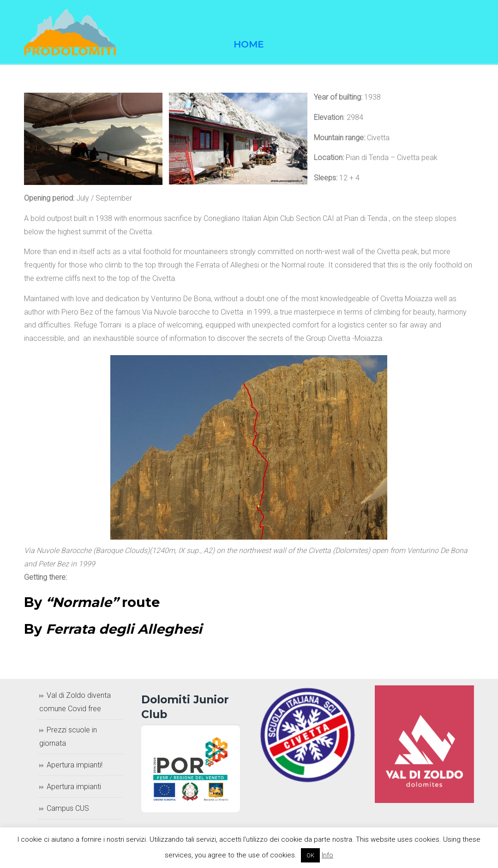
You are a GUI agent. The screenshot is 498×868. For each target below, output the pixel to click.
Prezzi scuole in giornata (68, 737)
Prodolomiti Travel (70, 32)
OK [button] (310, 855)
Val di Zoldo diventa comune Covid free (75, 702)
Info (327, 855)
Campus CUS (68, 808)
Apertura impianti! (75, 765)
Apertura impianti (74, 787)
